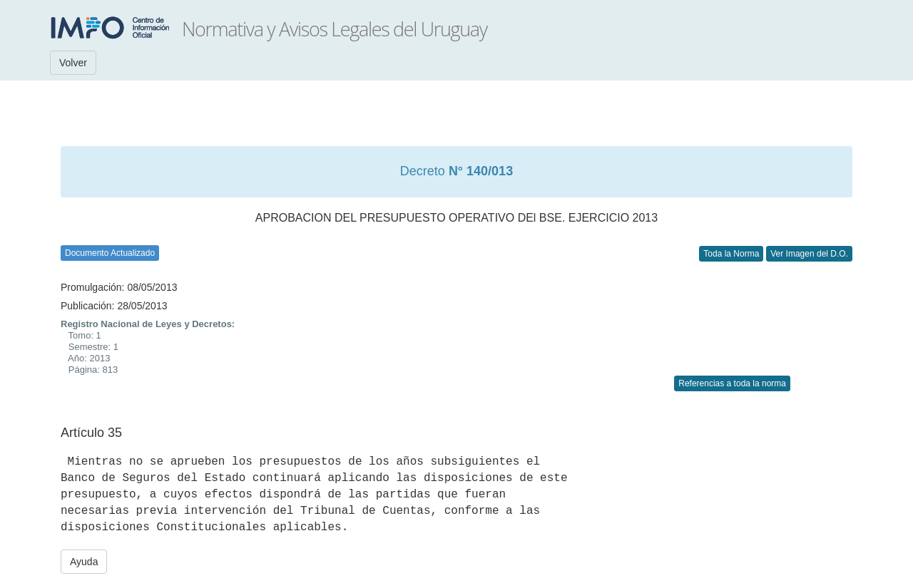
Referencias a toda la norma (732, 383)
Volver (73, 63)
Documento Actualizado (110, 253)
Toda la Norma (731, 254)
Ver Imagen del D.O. (809, 254)
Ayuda (84, 562)
